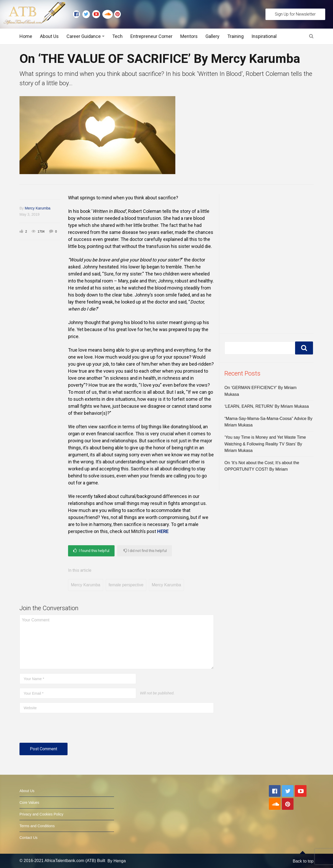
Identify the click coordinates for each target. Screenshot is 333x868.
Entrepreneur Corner (151, 36)
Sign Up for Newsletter (295, 14)
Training (235, 36)
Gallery (212, 36)
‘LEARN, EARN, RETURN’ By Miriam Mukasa (267, 406)
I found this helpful (91, 551)
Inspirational (264, 36)
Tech (117, 36)
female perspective (126, 585)
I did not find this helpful (145, 551)
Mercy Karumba (38, 208)
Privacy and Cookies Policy (41, 814)
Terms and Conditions (37, 826)
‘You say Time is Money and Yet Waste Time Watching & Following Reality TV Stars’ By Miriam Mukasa (265, 444)
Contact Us (28, 838)
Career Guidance (84, 36)
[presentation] (59, 730)
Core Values (29, 803)
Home (26, 36)
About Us (49, 36)
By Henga (117, 861)
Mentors (189, 36)
